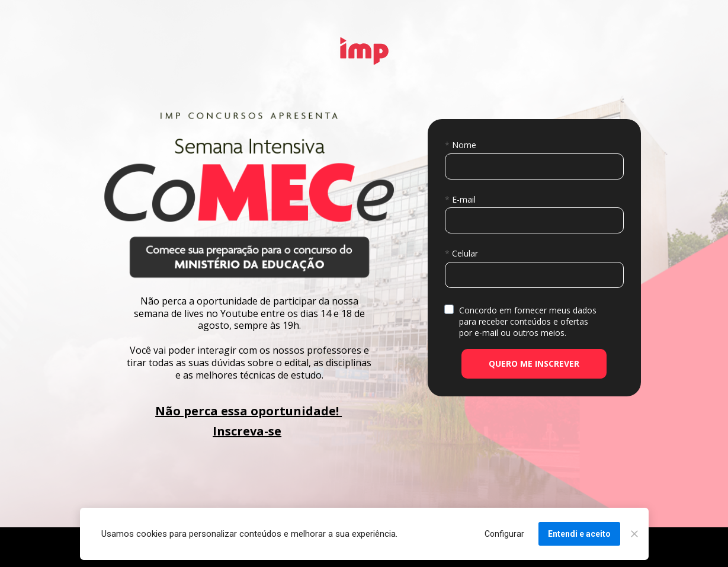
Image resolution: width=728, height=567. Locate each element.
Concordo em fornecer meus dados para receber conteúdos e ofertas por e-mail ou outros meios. (529, 321)
